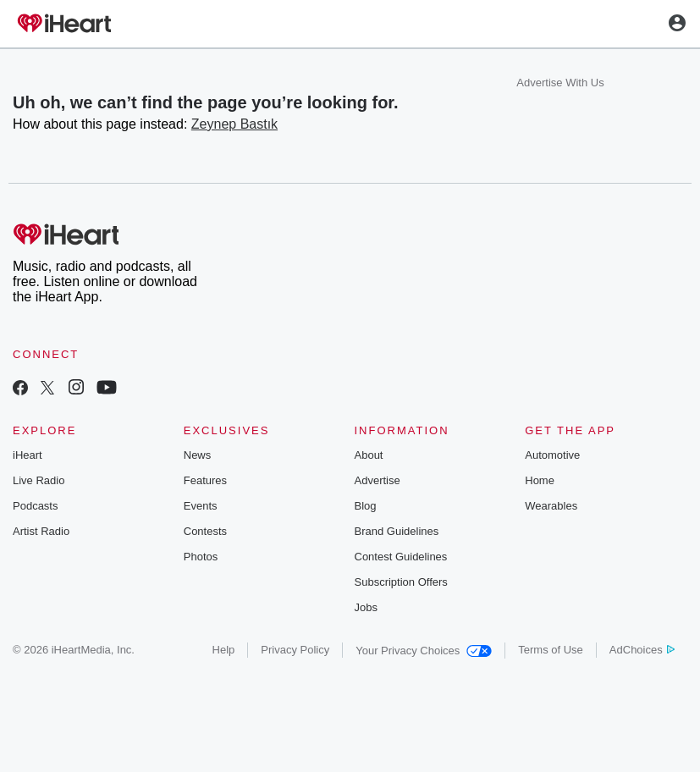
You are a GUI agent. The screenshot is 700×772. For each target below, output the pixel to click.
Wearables (551, 506)
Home (540, 480)
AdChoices (642, 650)
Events (201, 506)
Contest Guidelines (401, 557)
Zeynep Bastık (234, 124)
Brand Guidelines (397, 531)
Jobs (366, 607)
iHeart (28, 455)
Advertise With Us (560, 83)
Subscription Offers (401, 582)
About (369, 455)
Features (205, 480)
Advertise (378, 480)
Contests (205, 531)
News (198, 455)
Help (224, 650)
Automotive (552, 455)
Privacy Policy (295, 650)
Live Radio (39, 480)
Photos (201, 557)
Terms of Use (551, 650)
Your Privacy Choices (424, 651)
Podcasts (35, 506)
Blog (366, 506)
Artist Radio (41, 531)
